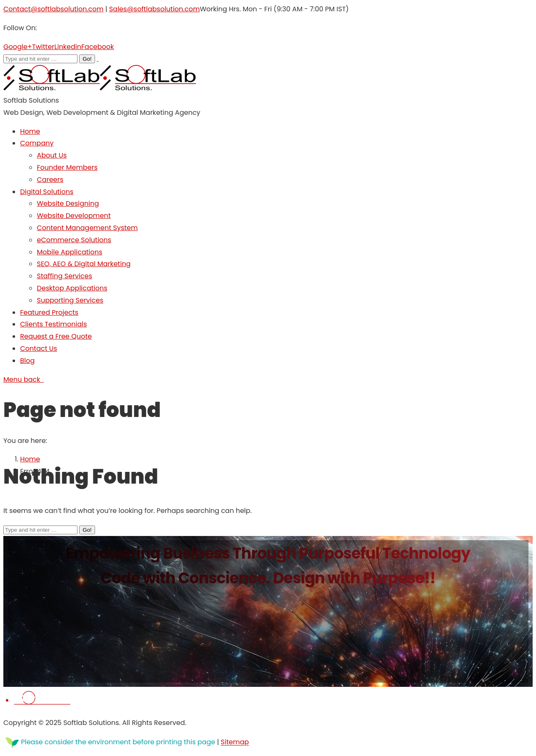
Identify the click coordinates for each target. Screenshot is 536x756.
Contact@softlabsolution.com (53, 9)
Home (30, 459)
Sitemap (235, 742)
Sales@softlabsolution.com (154, 9)
